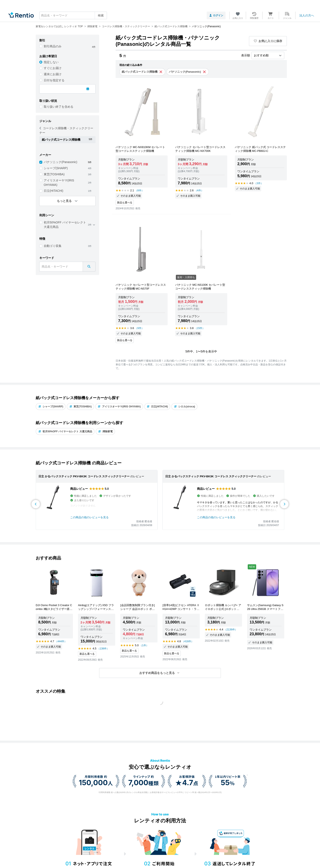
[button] (160, 673)
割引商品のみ (53, 46)
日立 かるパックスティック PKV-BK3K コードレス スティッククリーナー (84, 476)
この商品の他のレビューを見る (89, 517)
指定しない (51, 62)
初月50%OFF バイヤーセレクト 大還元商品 (65, 225)
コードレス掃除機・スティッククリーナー (66, 130)
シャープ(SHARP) (56, 168)
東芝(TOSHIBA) (54, 174)
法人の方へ (307, 15)
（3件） (259, 183)
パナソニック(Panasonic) (61, 162)
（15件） (200, 328)
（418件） (188, 641)
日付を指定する (54, 80)
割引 (42, 40)
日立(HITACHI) (53, 191)
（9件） (139, 328)
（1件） (144, 645)
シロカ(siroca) (184, 407)
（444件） (61, 641)
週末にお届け (53, 74)
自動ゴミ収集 (53, 246)
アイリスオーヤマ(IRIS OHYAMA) (59, 183)
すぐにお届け (53, 68)
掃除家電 (105, 431)
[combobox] (73, 15)
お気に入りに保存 (268, 41)
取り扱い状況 (48, 101)
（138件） (103, 649)
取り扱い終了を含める (59, 107)
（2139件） (231, 630)
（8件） (139, 190)
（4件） (199, 190)
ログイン (216, 15)
